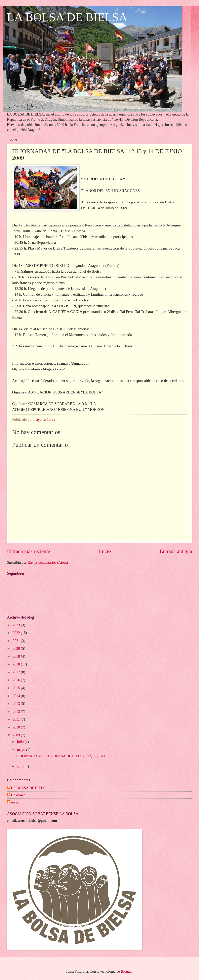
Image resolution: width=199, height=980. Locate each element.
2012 (17, 712)
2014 (17, 696)
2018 (17, 664)
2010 (17, 727)
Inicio (105, 551)
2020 (17, 649)
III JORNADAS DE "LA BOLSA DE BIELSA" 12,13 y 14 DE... (64, 756)
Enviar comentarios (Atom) (48, 562)
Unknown (18, 795)
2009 (17, 735)
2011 (17, 719)
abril (21, 766)
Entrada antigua (176, 551)
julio (21, 742)
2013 (17, 704)
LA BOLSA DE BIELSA (67, 17)
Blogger (127, 971)
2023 (17, 625)
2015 (17, 688)
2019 (17, 657)
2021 (17, 641)
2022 (17, 633)
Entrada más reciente (28, 551)
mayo (22, 750)
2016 (17, 680)
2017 (17, 672)
